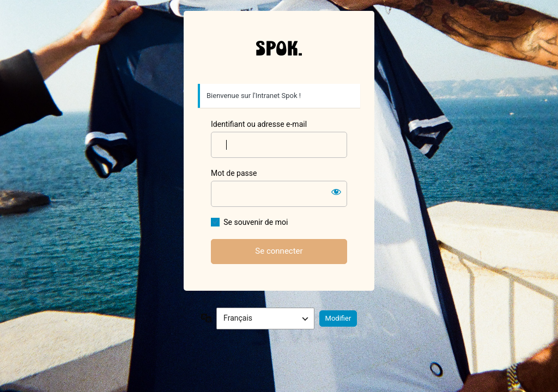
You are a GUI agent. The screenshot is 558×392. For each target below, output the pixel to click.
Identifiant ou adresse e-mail (259, 124)
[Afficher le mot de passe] (336, 192)
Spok (279, 48)
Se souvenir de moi (256, 222)
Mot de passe (234, 173)
